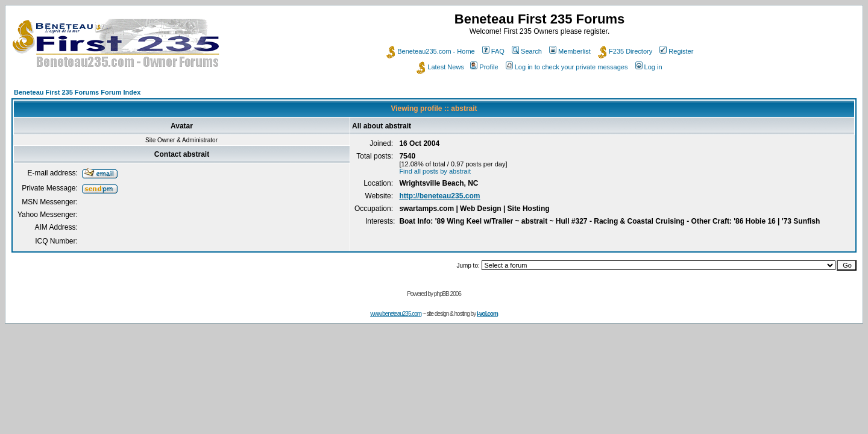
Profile (484, 67)
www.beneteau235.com (396, 314)
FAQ (493, 51)
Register (676, 51)
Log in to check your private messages (567, 67)
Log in (649, 67)
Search (527, 51)
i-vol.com (487, 314)
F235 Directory (625, 51)
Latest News (440, 67)
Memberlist (570, 51)
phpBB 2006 (448, 294)
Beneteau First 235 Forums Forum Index (77, 92)
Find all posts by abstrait (435, 171)
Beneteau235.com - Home (430, 51)
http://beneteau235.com (439, 196)
